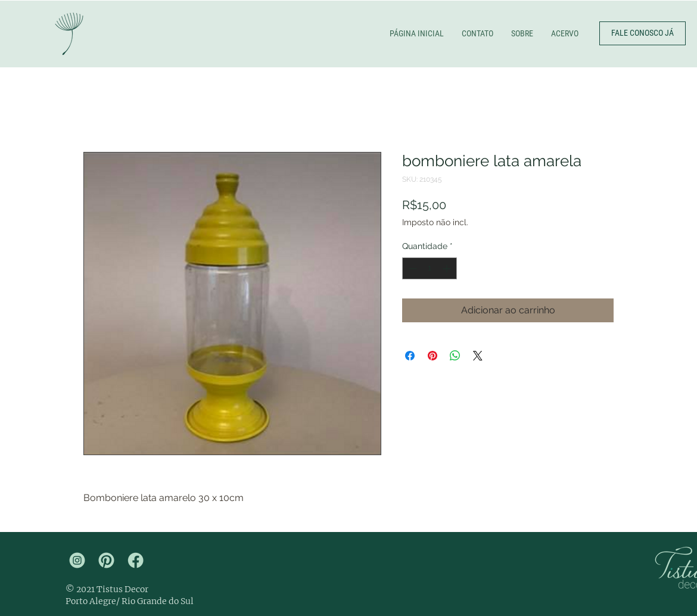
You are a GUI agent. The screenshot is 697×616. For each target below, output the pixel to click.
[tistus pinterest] (106, 560)
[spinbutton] (430, 268)
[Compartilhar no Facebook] (410, 356)
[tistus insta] (77, 560)
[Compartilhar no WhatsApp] (455, 356)
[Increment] (448, 268)
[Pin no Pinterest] (432, 356)
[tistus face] (136, 560)
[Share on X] (478, 356)
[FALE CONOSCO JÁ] (642, 33)
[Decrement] (411, 268)
